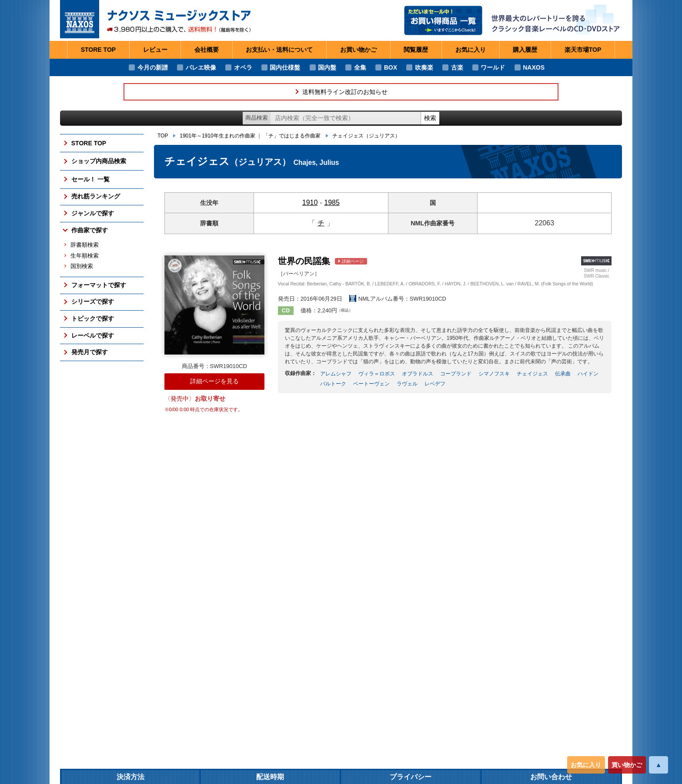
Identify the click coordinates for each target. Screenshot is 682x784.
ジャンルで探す (93, 213)
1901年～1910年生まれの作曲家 (217, 136)
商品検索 (257, 118)
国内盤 (327, 67)
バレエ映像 (201, 67)
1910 (310, 203)
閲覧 (416, 50)
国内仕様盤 (285, 67)
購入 (525, 50)
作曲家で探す (90, 230)
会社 (207, 50)
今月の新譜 (153, 67)
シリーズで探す (93, 302)
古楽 (457, 67)
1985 (332, 203)
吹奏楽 (424, 67)
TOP (163, 136)
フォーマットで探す (99, 285)
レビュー (155, 50)
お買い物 (358, 50)
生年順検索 (85, 256)
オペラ (243, 67)
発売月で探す (90, 352)
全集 (360, 67)
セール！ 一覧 (90, 179)
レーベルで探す (93, 335)
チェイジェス (366, 136)
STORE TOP (98, 50)
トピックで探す (93, 318)
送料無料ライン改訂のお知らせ (345, 92)
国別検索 (82, 266)
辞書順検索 (85, 245)
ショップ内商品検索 (99, 161)
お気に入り (586, 765)
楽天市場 (583, 50)
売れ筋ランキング (96, 196)
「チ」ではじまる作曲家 (292, 136)
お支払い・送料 (279, 50)
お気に (471, 50)
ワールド (493, 67)
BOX (391, 67)
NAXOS (534, 67)
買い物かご (627, 765)
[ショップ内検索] (346, 118)
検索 (430, 118)
